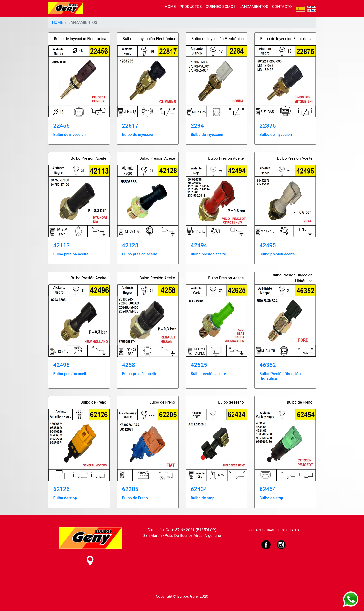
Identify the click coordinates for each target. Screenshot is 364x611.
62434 (199, 489)
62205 (130, 489)
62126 (62, 489)
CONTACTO (282, 7)
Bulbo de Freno (135, 498)
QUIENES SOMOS (220, 7)
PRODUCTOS (191, 7)
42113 (62, 245)
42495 (268, 245)
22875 (268, 126)
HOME (170, 7)
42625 (199, 365)
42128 (130, 245)
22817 (130, 126)
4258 (129, 365)
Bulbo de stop (65, 498)
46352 (268, 365)
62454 (268, 489)
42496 (62, 365)
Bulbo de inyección (70, 134)
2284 (197, 126)
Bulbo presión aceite (71, 254)
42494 (199, 245)
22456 (62, 126)
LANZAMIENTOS (254, 7)
